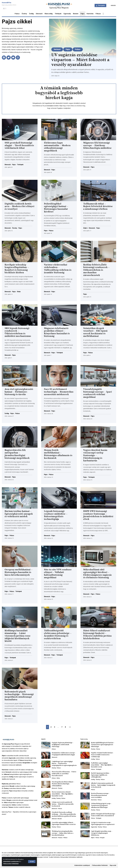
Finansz (60, 838)
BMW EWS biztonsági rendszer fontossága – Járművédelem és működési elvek (98, 515)
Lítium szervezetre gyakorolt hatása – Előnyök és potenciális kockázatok (63, 804)
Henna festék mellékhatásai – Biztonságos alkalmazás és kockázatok (58, 454)
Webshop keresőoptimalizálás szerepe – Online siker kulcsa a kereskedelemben (63, 833)
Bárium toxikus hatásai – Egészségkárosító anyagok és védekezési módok (19, 514)
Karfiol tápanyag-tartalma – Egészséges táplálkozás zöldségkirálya (101, 775)
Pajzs (68, 49)
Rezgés (102, 838)
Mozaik (60, 819)
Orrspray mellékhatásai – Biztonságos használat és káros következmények (19, 572)
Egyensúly (94, 827)
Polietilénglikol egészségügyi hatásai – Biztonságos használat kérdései (56, 208)
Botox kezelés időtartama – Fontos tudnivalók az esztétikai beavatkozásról (64, 774)
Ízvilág (7, 413)
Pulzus (78, 49)
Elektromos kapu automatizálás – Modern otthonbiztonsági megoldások (57, 147)
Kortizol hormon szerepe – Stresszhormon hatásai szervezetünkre (100, 795)
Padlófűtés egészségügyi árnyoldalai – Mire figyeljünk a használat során (102, 765)
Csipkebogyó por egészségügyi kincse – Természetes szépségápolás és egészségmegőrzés (64, 764)
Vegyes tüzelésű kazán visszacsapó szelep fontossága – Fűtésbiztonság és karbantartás (95, 455)
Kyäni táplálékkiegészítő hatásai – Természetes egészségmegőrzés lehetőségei (103, 745)
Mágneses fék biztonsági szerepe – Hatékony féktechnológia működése (97, 145)
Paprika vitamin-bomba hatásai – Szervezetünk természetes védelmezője (103, 755)
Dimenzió (8, 165)
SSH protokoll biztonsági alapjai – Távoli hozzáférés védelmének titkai (19, 145)
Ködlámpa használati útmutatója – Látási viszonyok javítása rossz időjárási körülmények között (17, 636)
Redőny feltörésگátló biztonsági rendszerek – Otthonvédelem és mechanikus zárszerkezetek (96, 270)
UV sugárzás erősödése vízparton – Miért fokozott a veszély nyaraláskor (80, 60)
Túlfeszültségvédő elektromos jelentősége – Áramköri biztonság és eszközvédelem (58, 635)
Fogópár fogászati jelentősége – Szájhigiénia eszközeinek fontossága (63, 745)
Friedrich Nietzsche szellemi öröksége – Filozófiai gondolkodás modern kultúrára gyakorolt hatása (64, 814)
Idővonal (54, 819)
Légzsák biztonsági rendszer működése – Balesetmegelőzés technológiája (56, 515)
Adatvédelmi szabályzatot (11, 862)
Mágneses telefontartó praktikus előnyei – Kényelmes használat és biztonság (57, 332)
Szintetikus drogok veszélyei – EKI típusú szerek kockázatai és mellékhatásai (95, 332)
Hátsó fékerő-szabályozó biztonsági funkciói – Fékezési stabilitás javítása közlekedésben (97, 635)
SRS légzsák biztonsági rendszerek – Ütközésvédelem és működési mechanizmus (18, 332)
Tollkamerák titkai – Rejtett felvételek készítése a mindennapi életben (98, 206)
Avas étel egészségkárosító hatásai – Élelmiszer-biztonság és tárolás (19, 392)
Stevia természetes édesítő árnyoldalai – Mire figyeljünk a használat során (62, 794)
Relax (19, 292)
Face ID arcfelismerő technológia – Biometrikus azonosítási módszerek (59, 392)
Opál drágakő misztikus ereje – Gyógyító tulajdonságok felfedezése (102, 833)
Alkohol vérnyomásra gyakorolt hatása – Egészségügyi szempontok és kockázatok (103, 785)
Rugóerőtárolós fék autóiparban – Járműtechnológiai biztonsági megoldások (17, 454)
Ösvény (15, 228)
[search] (112, 6)
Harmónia (94, 800)
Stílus (58, 778)
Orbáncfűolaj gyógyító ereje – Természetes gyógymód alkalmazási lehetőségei (101, 806)
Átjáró (85, 228)
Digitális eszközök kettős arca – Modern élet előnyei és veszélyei (19, 206)
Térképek (21, 165)
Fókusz (65, 838)
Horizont (57, 49)
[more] (103, 14)
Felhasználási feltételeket (11, 864)
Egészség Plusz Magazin (59, 8)
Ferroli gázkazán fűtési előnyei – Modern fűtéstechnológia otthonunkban (63, 784)
